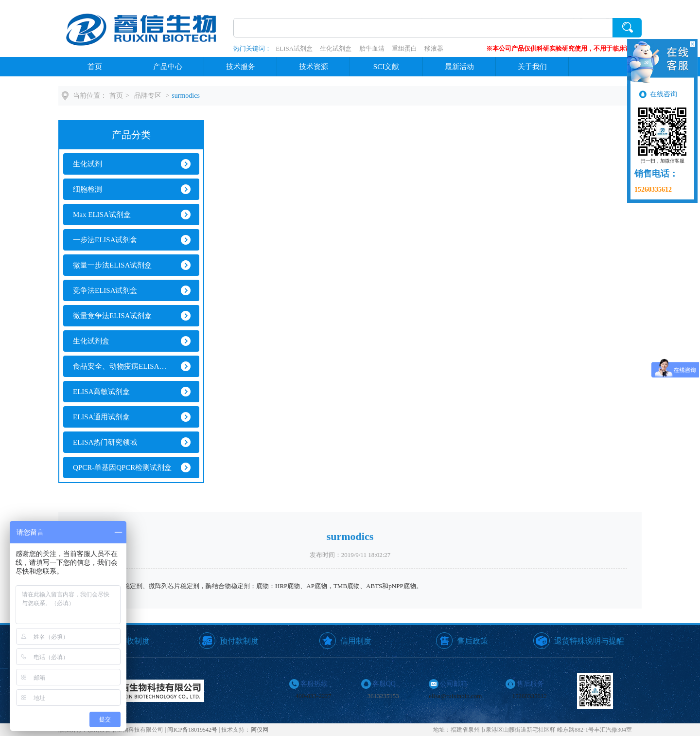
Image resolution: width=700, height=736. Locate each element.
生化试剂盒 (336, 48)
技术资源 (314, 67)
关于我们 (532, 67)
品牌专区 (148, 96)
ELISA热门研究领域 (105, 442)
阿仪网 (260, 730)
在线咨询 (664, 94)
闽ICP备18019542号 (192, 730)
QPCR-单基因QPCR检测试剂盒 (122, 467)
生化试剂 (87, 164)
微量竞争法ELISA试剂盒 (113, 316)
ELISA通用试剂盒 (102, 417)
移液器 (434, 48)
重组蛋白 (404, 48)
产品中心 (168, 67)
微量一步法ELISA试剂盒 (113, 265)
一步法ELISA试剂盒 (105, 240)
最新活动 (459, 67)
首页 (95, 67)
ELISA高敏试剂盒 (102, 392)
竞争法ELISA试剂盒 (105, 290)
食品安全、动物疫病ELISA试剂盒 (122, 366)
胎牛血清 (372, 48)
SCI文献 (386, 67)
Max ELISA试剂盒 (102, 215)
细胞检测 (87, 189)
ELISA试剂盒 (294, 48)
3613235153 (383, 696)
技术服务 (241, 67)
